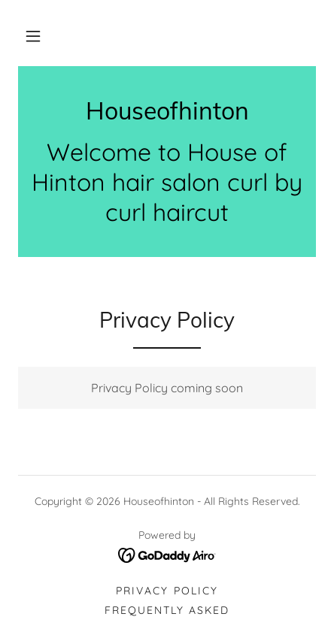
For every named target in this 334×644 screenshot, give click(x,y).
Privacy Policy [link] (167, 591)
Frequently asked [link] (167, 610)
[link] (167, 110)
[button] (33, 36)
